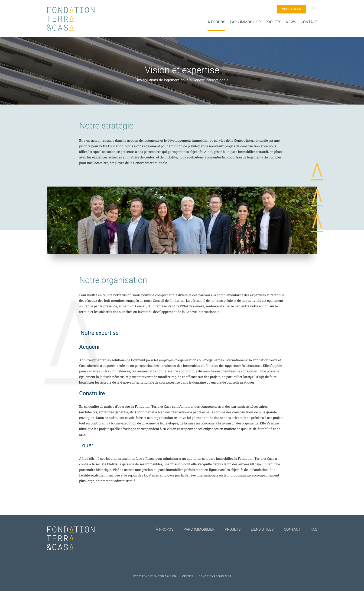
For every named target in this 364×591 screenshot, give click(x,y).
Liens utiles (262, 529)
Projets (273, 22)
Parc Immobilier (245, 22)
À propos (216, 22)
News (291, 22)
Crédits (188, 576)
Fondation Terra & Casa (71, 19)
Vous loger (292, 9)
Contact (309, 22)
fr (314, 9)
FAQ (314, 529)
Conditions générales (215, 576)
